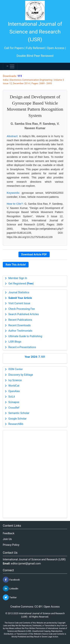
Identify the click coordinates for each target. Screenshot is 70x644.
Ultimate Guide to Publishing (25, 336)
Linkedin (11, 588)
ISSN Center (16, 369)
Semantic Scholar (19, 413)
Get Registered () (21, 284)
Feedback (9, 533)
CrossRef (14, 408)
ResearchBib (16, 424)
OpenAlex (14, 391)
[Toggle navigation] (10, 66)
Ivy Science (15, 380)
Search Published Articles (24, 314)
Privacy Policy (11, 545)
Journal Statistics (19, 292)
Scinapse (14, 402)
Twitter (10, 597)
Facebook (11, 580)
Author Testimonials (20, 331)
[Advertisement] (35, 474)
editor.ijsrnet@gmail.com (26, 564)
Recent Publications (20, 320)
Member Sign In (18, 278)
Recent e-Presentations (22, 347)
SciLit (12, 397)
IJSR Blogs (15, 342)
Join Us (7, 539)
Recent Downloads (20, 325)
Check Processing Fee (22, 309)
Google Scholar (17, 419)
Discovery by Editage (21, 375)
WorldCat (14, 386)
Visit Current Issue (19, 303)
